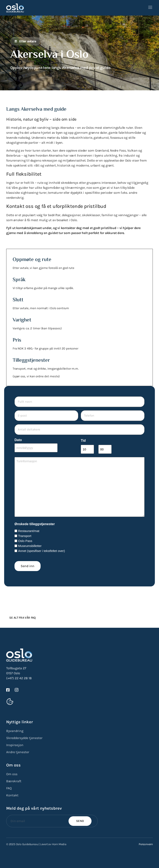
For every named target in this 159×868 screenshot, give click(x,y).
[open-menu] (150, 8)
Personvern (146, 842)
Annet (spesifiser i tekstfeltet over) (41, 549)
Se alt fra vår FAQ (22, 616)
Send (80, 819)
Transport (25, 534)
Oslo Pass (25, 539)
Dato (18, 438)
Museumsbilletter (30, 544)
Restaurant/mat (29, 529)
